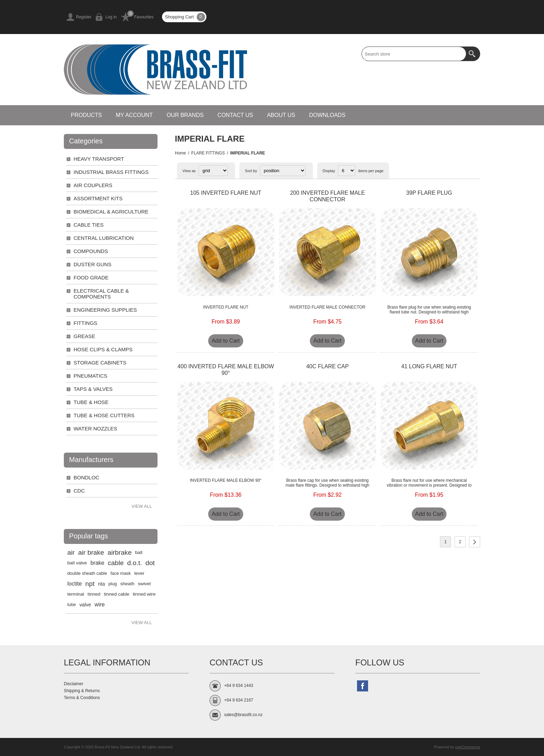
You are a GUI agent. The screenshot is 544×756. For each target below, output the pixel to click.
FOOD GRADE (91, 278)
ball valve (77, 563)
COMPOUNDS (91, 251)
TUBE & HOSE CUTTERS (104, 415)
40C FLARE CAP (327, 366)
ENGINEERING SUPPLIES (105, 310)
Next (475, 542)
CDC (79, 491)
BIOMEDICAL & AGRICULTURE (111, 212)
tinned (94, 594)
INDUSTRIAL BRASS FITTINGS (111, 172)
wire (100, 604)
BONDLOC (86, 477)
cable (116, 563)
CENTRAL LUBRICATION (104, 238)
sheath (127, 584)
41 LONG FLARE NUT (429, 366)
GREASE (84, 336)
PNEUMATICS (90, 376)
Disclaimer (74, 684)
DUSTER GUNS (92, 264)
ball (139, 552)
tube (72, 604)
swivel (144, 584)
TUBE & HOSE (91, 402)
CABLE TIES (88, 225)
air (71, 552)
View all (142, 506)
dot (150, 563)
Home (180, 153)
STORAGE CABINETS (100, 363)
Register (84, 17)
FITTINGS (85, 323)
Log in (111, 17)
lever (139, 573)
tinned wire (144, 594)
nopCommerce (468, 747)
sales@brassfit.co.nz (243, 715)
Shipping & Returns (82, 691)
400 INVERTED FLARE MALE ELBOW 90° (226, 370)
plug (113, 584)
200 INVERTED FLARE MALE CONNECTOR (328, 196)
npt (90, 584)
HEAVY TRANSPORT (99, 159)
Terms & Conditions (82, 698)
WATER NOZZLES (95, 429)
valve (85, 605)
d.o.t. (135, 563)
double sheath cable (87, 573)
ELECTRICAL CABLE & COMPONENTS (101, 294)
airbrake (120, 552)
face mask (121, 573)
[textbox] (414, 54)
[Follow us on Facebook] (363, 686)
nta (101, 584)
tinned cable (116, 594)
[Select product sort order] (283, 171)
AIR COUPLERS (93, 185)
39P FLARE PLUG (429, 193)
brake (97, 563)
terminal (76, 594)
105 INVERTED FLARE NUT (226, 193)
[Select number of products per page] (347, 171)
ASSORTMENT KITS (98, 198)
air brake (91, 552)
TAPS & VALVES (93, 389)
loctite (75, 584)
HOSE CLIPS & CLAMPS (103, 349)
